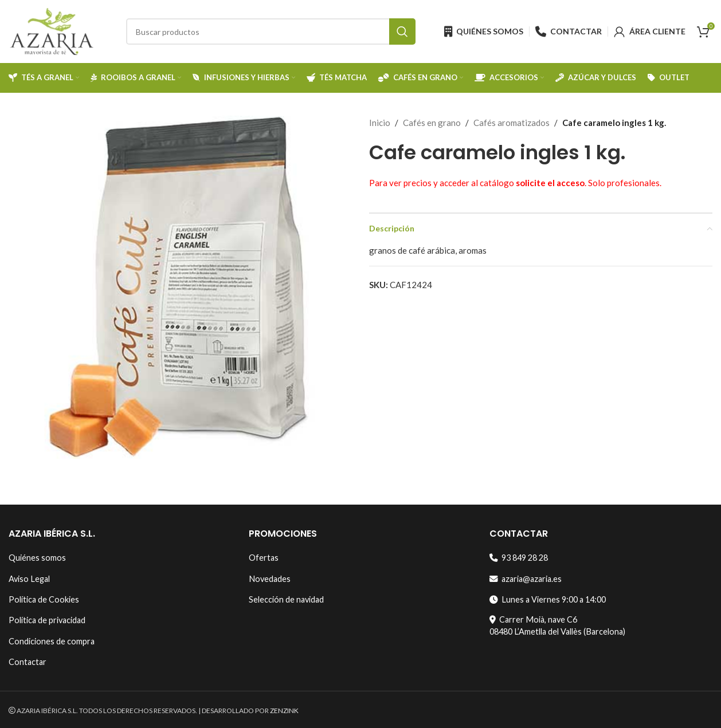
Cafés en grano (432, 123)
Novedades (270, 579)
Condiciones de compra (52, 641)
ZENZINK (284, 711)
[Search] (271, 32)
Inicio (380, 123)
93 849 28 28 (519, 558)
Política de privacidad (47, 620)
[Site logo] (52, 30)
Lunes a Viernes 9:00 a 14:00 (548, 599)
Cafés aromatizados (512, 123)
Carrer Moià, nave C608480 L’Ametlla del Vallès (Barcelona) (557, 625)
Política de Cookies (44, 599)
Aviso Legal (29, 579)
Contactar (28, 662)
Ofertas (264, 558)
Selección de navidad (286, 599)
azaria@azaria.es (526, 579)
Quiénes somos (37, 558)
